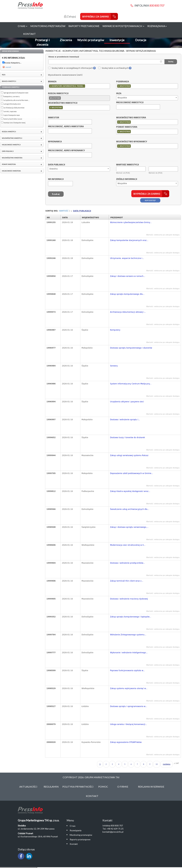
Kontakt (29, 34)
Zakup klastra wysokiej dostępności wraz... (130, 491)
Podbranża (123, 82)
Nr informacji (56, 179)
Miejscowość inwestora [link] (11, 171)
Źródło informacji (127, 179)
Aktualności (28, 787)
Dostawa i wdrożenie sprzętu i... (125, 420)
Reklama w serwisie (151, 787)
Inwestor (54, 118)
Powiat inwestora (127, 127)
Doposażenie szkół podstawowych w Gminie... (132, 473)
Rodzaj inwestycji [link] (9, 132)
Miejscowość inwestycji (130, 103)
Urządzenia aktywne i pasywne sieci (127, 402)
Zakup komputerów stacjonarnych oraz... (129, 240)
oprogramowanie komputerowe (16, 93)
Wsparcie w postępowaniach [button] (123, 26)
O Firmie (123, 787)
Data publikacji (57, 165)
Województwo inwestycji (63, 103)
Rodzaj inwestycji (58, 94)
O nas (73, 826)
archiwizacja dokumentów (14, 108)
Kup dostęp (150, 200)
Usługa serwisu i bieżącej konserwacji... (129, 724)
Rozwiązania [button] (157, 26)
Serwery (114, 366)
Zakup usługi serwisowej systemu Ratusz (129, 455)
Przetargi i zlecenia (42, 42)
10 (157, 764)
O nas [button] (23, 26)
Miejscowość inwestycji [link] (11, 145)
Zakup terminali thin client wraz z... (127, 581)
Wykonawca (55, 142)
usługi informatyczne (12, 104)
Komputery (115, 330)
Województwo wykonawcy (132, 142)
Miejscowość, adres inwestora (66, 127)
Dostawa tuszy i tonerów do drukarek (128, 438)
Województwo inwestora (131, 118)
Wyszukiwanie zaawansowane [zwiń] (65, 75)
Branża (52, 82)
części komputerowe (12, 115)
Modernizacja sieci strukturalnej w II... (128, 545)
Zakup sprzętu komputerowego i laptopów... (131, 617)
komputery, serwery (12, 96)
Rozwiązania (76, 830)
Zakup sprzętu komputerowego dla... (127, 294)
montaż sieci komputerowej (15, 123)
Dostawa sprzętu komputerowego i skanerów (131, 348)
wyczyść (8, 67)
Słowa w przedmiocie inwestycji (64, 57)
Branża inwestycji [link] (9, 81)
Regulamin (51, 787)
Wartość (64, 211)
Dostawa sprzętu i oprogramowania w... (129, 706)
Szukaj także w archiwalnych (113, 68)
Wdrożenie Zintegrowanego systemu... (128, 635)
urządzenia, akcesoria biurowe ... (16, 100)
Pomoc (103, 787)
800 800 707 (157, 5)
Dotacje (141, 40)
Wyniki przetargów (91, 40)
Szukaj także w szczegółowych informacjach (70, 68)
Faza (119, 94)
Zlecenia (66, 40)
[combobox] (79, 86)
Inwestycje (117, 40)
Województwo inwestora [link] (12, 158)
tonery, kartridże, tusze (13, 119)
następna (167, 764)
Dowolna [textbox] (53, 169)
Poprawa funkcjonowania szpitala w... (127, 671)
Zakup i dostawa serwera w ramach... (128, 276)
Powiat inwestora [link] (9, 164)
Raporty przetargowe (84, 26)
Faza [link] (4, 75)
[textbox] (87, 86)
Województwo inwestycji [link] (12, 138)
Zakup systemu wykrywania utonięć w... (129, 688)
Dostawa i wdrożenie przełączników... (127, 563)
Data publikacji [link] (8, 151)
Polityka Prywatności (78, 787)
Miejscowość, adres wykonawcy (66, 151)
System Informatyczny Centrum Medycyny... (131, 384)
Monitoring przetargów (48, 26)
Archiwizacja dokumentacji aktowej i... (128, 312)
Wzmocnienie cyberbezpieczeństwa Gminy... (131, 222)
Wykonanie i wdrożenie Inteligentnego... (129, 653)
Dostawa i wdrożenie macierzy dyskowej (129, 599)
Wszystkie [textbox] (122, 98)
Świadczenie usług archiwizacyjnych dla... (130, 509)
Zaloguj (70, 16)
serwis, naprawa (10, 111)
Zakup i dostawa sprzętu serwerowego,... (129, 527)
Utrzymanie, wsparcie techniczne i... (127, 258)
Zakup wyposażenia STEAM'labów (126, 742)
